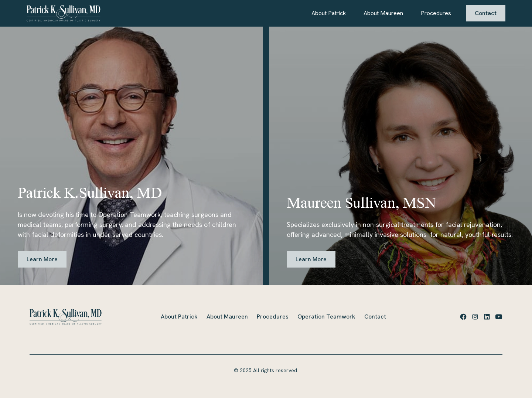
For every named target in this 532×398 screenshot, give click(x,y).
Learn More (42, 259)
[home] (64, 13)
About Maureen (383, 13)
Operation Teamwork (326, 317)
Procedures (436, 13)
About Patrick (329, 13)
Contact (486, 13)
